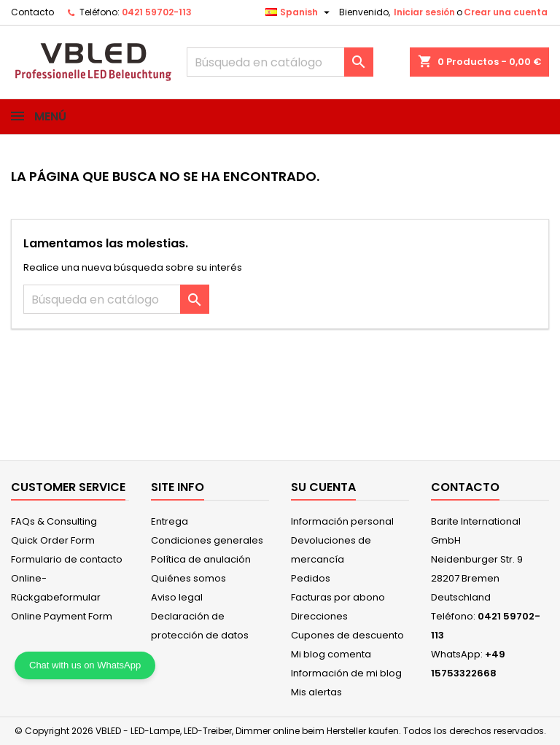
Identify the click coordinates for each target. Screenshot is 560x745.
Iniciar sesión (424, 12)
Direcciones (319, 616)
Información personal (342, 521)
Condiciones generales (207, 540)
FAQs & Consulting (54, 521)
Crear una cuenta (506, 12)
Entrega (170, 521)
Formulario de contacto (67, 559)
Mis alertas (316, 692)
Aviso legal (177, 597)
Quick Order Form (53, 540)
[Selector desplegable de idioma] (299, 12)
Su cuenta (323, 487)
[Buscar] (280, 62)
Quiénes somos (188, 578)
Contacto (32, 12)
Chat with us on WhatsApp (85, 665)
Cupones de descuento (347, 635)
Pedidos (311, 578)
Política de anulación (201, 559)
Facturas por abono (338, 597)
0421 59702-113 (157, 12)
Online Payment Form (62, 616)
